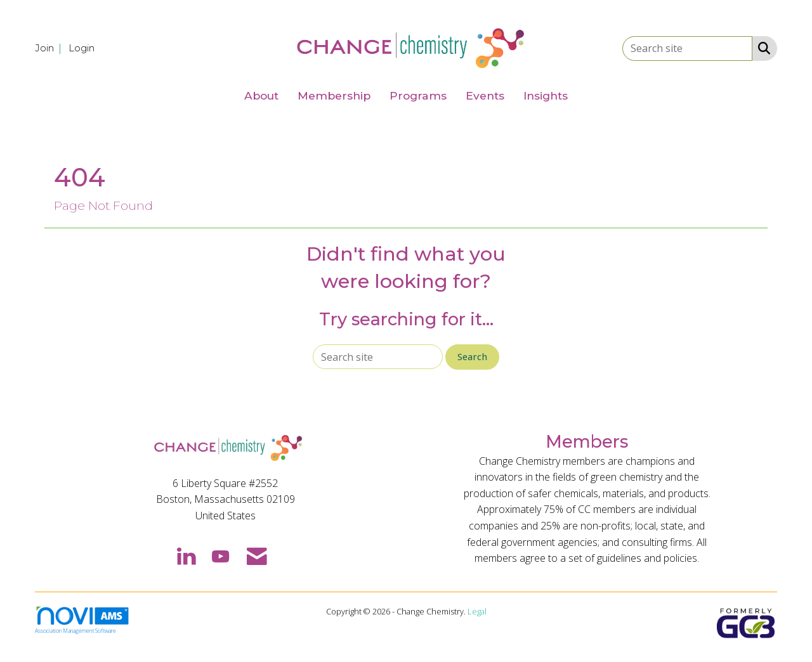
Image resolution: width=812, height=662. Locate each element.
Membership (334, 95)
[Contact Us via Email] (257, 555)
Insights (546, 95)
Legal (477, 611)
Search (472, 357)
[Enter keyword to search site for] (687, 49)
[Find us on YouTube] (220, 555)
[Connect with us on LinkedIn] (186, 555)
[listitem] (50, 48)
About (261, 95)
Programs (418, 95)
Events (485, 95)
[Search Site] (762, 48)
